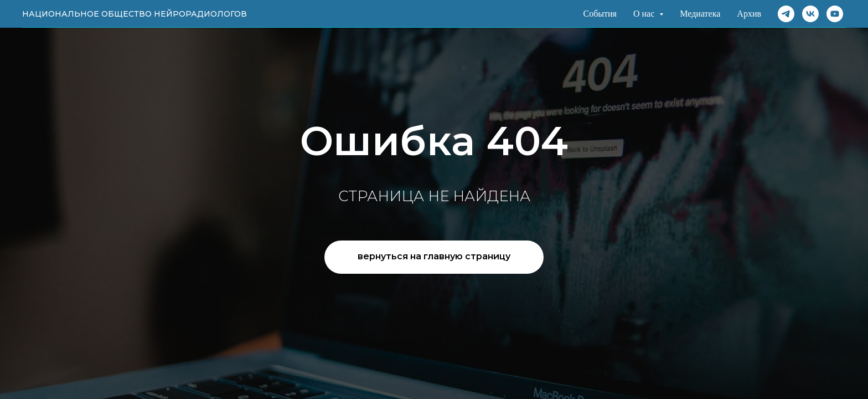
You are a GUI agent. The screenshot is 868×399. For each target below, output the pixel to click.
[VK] (810, 14)
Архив (749, 14)
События (600, 14)
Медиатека (700, 14)
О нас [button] (645, 14)
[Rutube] (835, 14)
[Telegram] (786, 14)
